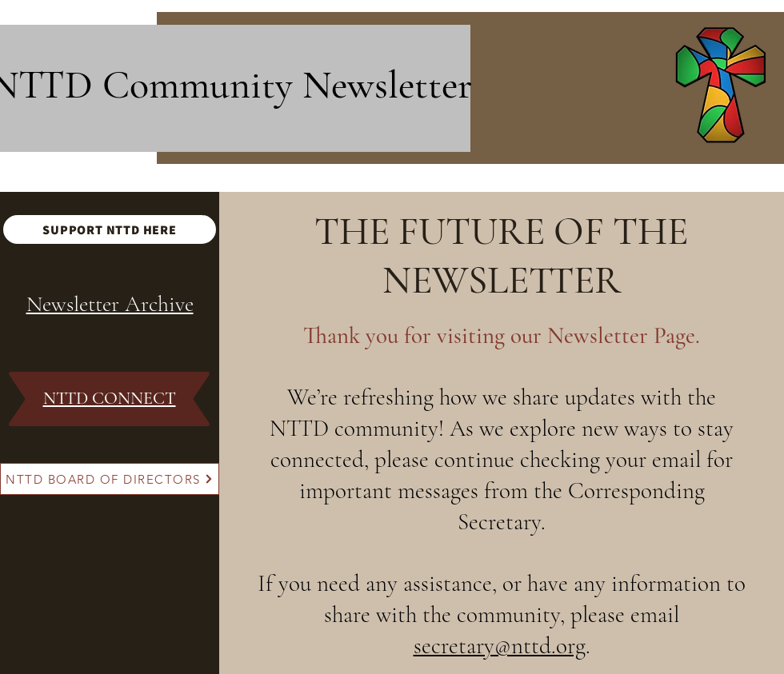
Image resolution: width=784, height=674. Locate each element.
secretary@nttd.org (500, 646)
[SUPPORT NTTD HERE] (110, 229)
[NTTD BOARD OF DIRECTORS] (110, 479)
